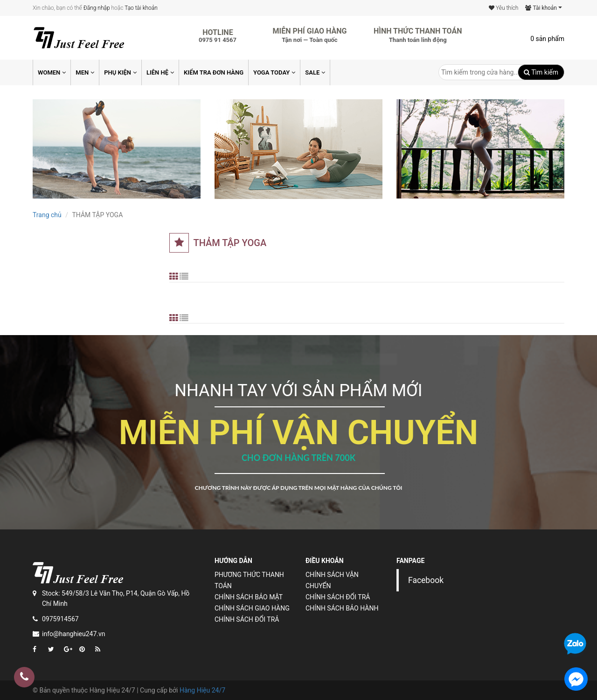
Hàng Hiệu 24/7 (202, 690)
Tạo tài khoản (141, 8)
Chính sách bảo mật (249, 597)
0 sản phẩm (547, 39)
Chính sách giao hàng (252, 608)
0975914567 (60, 619)
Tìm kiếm (541, 72)
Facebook (426, 580)
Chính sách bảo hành (342, 608)
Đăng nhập (97, 8)
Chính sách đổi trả (247, 619)
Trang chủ (47, 215)
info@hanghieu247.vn (74, 634)
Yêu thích (503, 8)
